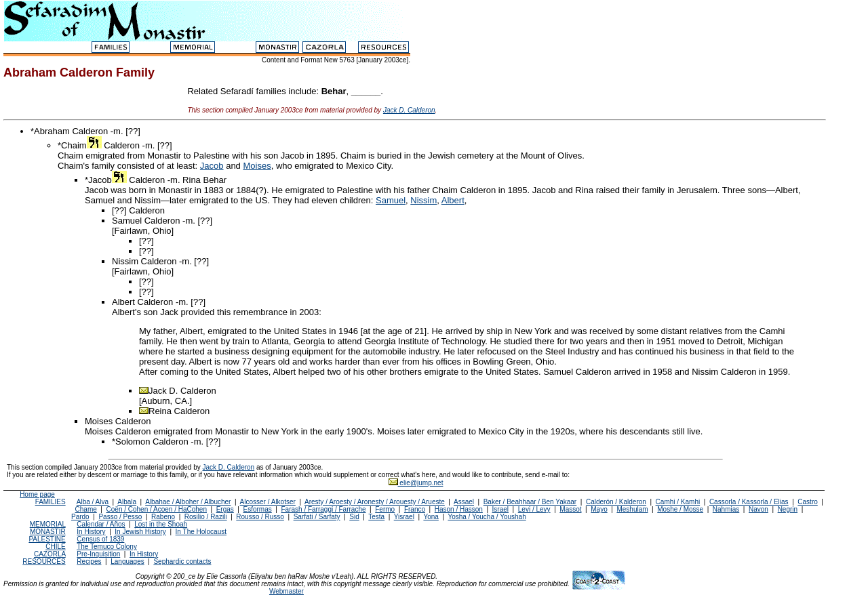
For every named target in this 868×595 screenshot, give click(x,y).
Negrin (788, 509)
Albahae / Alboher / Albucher (188, 502)
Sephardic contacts (182, 561)
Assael (464, 502)
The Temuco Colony (107, 547)
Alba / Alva (93, 502)
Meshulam (632, 509)
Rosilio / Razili (206, 517)
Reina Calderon (179, 411)
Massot (570, 509)
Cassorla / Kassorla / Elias (749, 502)
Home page (37, 494)
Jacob (212, 166)
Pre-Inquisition (98, 554)
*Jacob (106, 180)
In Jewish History (140, 532)
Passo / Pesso (120, 517)
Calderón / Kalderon (616, 502)
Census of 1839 (100, 539)
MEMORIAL (48, 524)
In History (91, 532)
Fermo (385, 509)
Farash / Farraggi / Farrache (323, 509)
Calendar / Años (101, 524)
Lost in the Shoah (161, 524)
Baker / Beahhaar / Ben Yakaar (530, 502)
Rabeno (163, 517)
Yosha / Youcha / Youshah (487, 517)
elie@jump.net (416, 483)
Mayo (599, 509)
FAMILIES (51, 502)
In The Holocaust (201, 532)
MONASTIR (48, 532)
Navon (758, 509)
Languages (127, 561)
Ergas (225, 509)
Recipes (89, 561)
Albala (127, 502)
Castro (807, 502)
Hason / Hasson (459, 509)
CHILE (55, 547)
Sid (354, 517)
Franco (415, 509)
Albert (453, 200)
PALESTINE (47, 539)
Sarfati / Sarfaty (317, 517)
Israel (500, 509)
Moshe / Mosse (680, 509)
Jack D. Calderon (409, 110)
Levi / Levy (534, 509)
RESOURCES (44, 561)
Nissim (423, 200)
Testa (376, 517)
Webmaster (287, 591)
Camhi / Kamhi (678, 502)
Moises (257, 166)
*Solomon (131, 442)
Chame (86, 509)
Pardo (80, 517)
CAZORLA (50, 554)
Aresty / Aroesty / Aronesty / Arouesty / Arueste (375, 502)
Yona (431, 517)
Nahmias (726, 509)
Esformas (258, 509)
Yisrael (404, 517)
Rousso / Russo (260, 517)
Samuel (391, 200)
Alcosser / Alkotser (268, 502)
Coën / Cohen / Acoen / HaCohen (157, 509)
